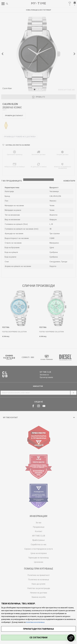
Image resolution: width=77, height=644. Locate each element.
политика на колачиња (35, 622)
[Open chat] (71, 638)
